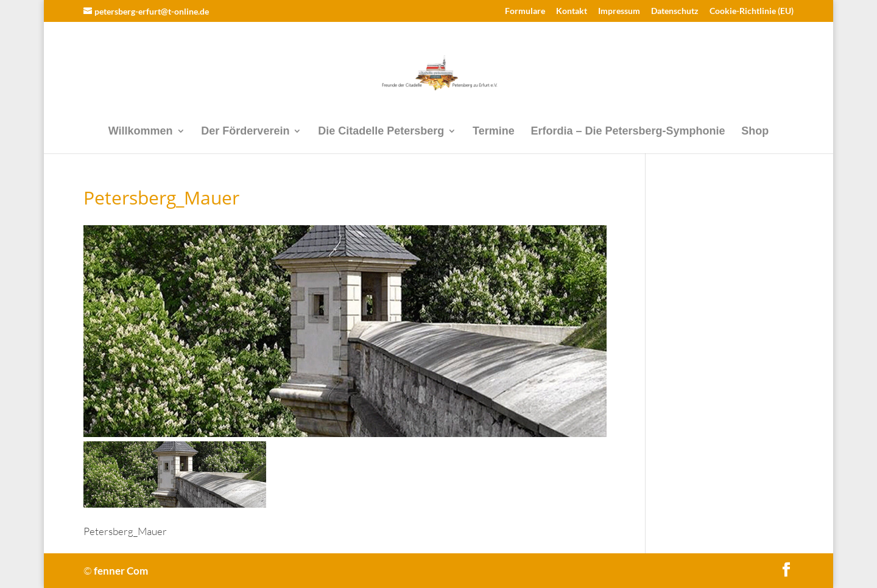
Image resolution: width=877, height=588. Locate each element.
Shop (755, 132)
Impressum (619, 11)
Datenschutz (675, 11)
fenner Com (121, 571)
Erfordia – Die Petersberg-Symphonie (628, 132)
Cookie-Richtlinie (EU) (752, 11)
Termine (494, 132)
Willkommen (141, 132)
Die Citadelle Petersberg (381, 132)
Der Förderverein (245, 132)
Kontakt (572, 11)
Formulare (525, 11)
